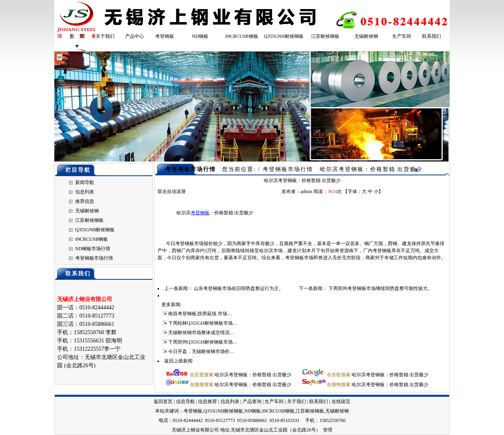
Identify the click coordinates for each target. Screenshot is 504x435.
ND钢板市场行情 (93, 249)
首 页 (77, 36)
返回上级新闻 (178, 361)
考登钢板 (165, 36)
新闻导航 (85, 182)
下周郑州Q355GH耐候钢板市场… (203, 342)
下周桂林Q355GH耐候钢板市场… (203, 323)
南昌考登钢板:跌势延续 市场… (200, 314)
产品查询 (252, 402)
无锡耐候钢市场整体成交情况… (201, 333)
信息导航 (185, 402)
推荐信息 (85, 201)
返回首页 (163, 402)
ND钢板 (200, 36)
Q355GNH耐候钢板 (284, 36)
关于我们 (105, 36)
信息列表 (85, 192)
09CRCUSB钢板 (242, 36)
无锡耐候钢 (366, 36)
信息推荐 (208, 402)
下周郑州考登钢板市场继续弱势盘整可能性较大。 (380, 288)
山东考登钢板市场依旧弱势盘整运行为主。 (239, 288)
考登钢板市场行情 (94, 258)
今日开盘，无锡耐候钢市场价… (201, 351)
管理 (328, 430)
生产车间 (402, 36)
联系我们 (432, 36)
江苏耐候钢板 (325, 36)
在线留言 (341, 402)
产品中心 (135, 36)
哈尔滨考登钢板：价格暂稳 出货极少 (253, 375)
